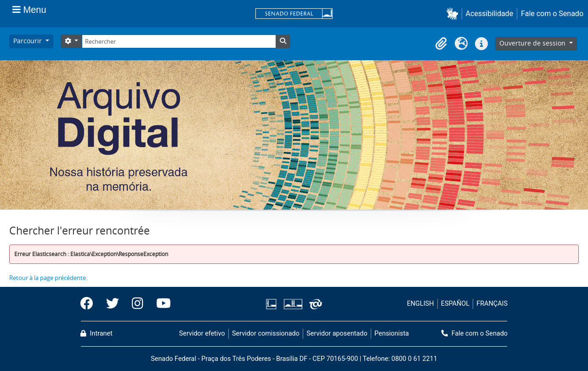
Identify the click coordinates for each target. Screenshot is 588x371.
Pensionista (392, 334)
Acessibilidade (490, 14)
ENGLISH (421, 304)
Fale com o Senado (552, 14)
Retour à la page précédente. (48, 278)
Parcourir (28, 41)
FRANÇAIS (492, 304)
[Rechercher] (179, 41)
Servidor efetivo (202, 334)
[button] (454, 14)
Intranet (96, 334)
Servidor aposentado (337, 334)
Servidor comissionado (266, 334)
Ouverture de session (533, 43)
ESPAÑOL (455, 304)
